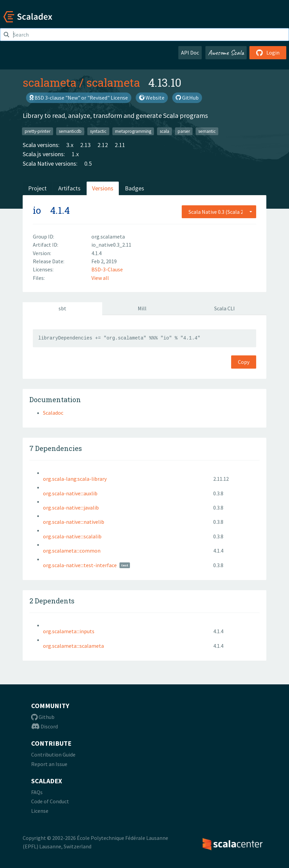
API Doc (190, 53)
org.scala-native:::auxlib (70, 493)
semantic (207, 131)
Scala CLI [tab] (225, 308)
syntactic (98, 131)
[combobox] (219, 212)
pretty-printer (38, 131)
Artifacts (69, 188)
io (37, 210)
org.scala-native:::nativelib (74, 522)
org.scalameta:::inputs (69, 631)
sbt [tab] (62, 308)
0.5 (88, 163)
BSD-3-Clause (107, 269)
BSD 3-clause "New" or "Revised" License (79, 98)
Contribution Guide (53, 755)
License (40, 811)
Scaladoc (53, 413)
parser (184, 131)
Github (43, 717)
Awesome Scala (226, 53)
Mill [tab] (142, 308)
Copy (244, 362)
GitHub (187, 98)
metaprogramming (133, 131)
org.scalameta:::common (72, 551)
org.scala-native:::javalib (71, 508)
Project (37, 188)
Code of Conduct (50, 801)
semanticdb (70, 131)
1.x (75, 154)
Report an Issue (49, 764)
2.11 (120, 145)
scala (164, 131)
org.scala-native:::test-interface (80, 565)
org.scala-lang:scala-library (75, 479)
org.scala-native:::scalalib (72, 536)
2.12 (103, 145)
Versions (103, 188)
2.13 (85, 145)
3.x (70, 145)
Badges (135, 188)
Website (152, 98)
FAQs (37, 792)
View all (100, 278)
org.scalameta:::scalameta (73, 646)
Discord (45, 726)
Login (268, 53)
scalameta (50, 82)
